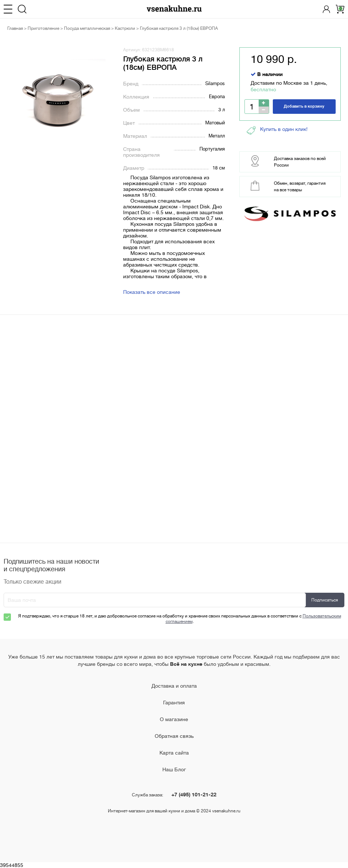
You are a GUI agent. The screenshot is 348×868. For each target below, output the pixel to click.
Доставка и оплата (174, 686)
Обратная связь (174, 736)
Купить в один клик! (277, 130)
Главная (15, 28)
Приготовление (43, 28)
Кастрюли (125, 28)
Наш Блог (174, 769)
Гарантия (174, 703)
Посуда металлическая (87, 28)
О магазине (174, 719)
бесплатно (263, 89)
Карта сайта (174, 753)
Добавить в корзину (304, 106)
